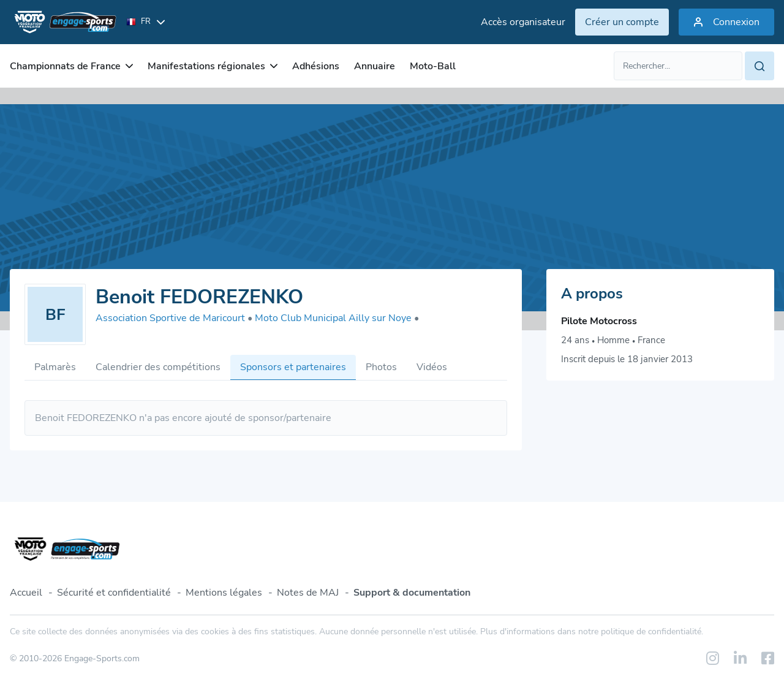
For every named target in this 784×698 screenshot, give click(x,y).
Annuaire (375, 66)
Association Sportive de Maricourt (174, 318)
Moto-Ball (433, 66)
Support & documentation (412, 593)
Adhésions (316, 66)
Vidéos (432, 367)
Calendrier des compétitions (158, 367)
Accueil (26, 593)
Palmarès (55, 367)
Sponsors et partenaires (293, 367)
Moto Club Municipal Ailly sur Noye (337, 318)
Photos (381, 367)
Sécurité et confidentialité (114, 593)
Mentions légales (224, 593)
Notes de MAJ (308, 593)
